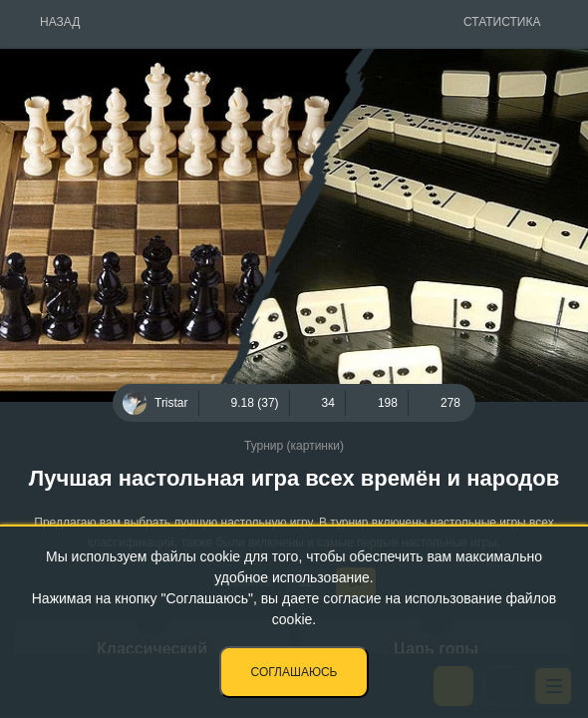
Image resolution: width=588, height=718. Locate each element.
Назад (60, 22)
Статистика (502, 22)
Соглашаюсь (294, 672)
